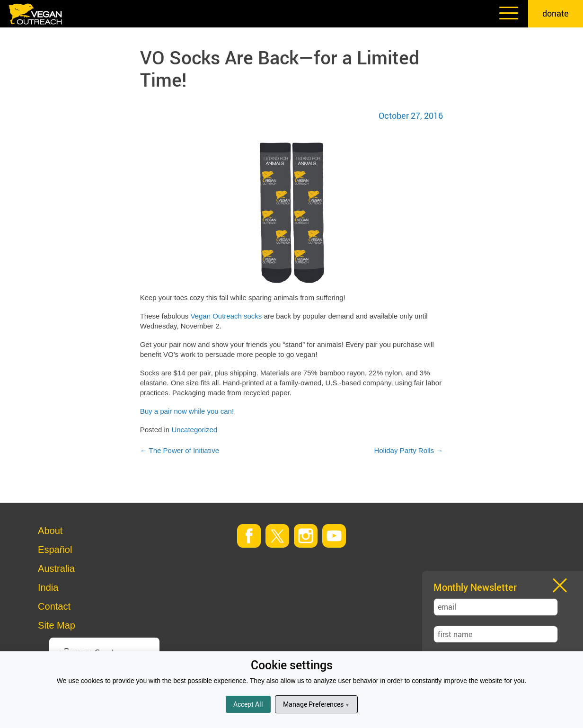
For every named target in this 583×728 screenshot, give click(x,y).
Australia (56, 568)
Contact (54, 606)
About (50, 531)
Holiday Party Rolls (408, 450)
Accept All (248, 705)
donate (556, 13)
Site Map (57, 625)
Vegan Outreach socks (226, 316)
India (48, 587)
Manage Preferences (316, 705)
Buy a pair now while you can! (187, 411)
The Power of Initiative (180, 450)
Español (55, 550)
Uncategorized (194, 430)
